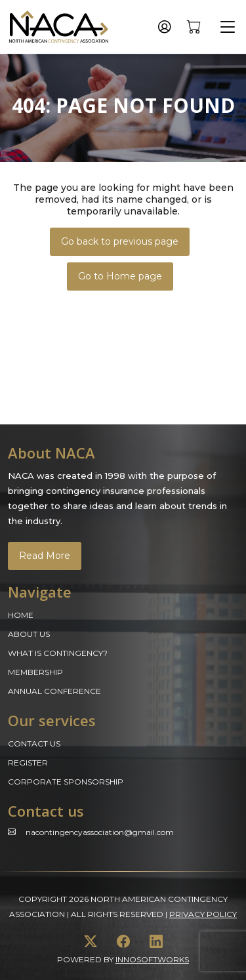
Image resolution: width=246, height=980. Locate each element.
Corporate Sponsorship (66, 782)
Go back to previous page (120, 241)
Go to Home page (120, 276)
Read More (45, 556)
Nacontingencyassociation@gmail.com (100, 832)
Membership (35, 672)
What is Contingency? (58, 653)
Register (28, 763)
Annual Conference (54, 691)
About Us (29, 634)
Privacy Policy (203, 914)
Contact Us (34, 744)
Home (21, 615)
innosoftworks (152, 959)
